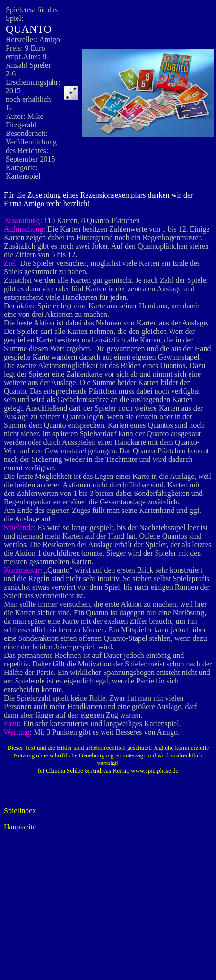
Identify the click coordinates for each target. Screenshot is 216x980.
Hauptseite (20, 827)
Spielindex (20, 811)
